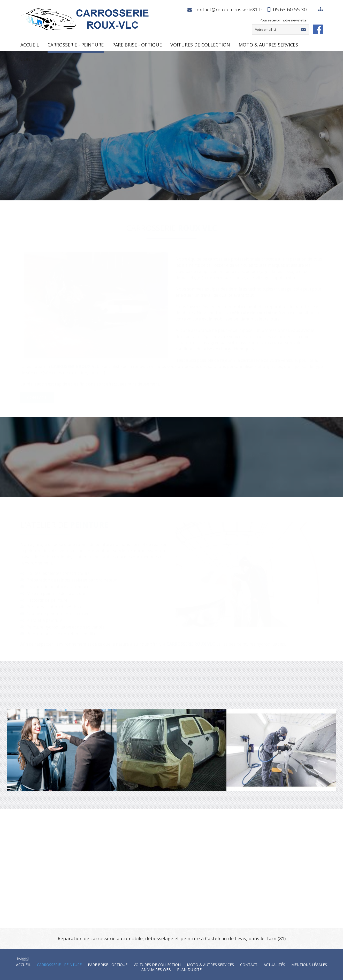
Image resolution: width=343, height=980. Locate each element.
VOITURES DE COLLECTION (200, 45)
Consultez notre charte (59, 158)
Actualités (274, 965)
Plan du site (189, 970)
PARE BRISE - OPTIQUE (137, 45)
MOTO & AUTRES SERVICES (268, 45)
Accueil (30, 45)
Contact (31, 59)
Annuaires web (156, 970)
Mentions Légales (309, 965)
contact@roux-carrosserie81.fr (228, 10)
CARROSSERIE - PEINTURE (76, 45)
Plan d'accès (181, 898)
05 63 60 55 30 (290, 9)
